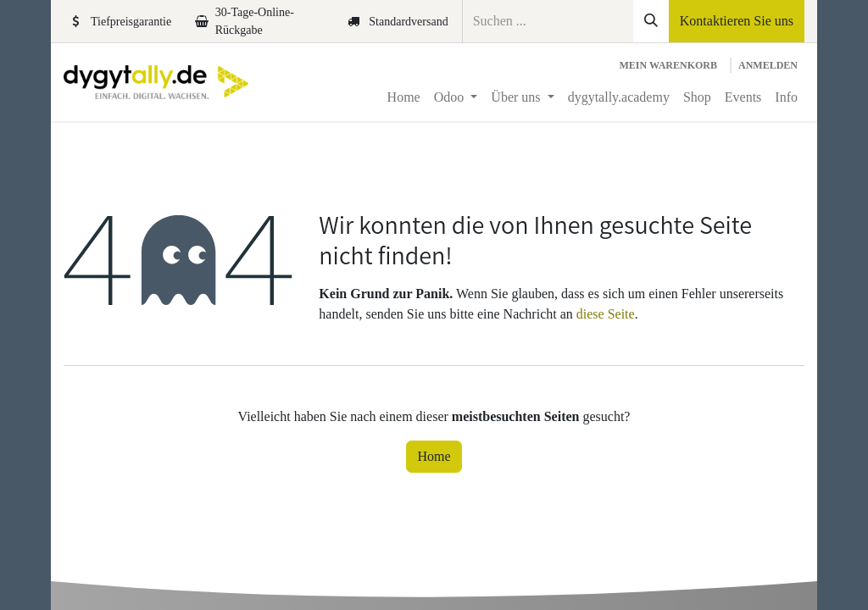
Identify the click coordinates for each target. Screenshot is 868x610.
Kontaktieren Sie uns (737, 21)
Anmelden (768, 65)
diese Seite (606, 314)
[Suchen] (651, 21)
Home (434, 456)
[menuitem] (404, 97)
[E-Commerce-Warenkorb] (668, 65)
